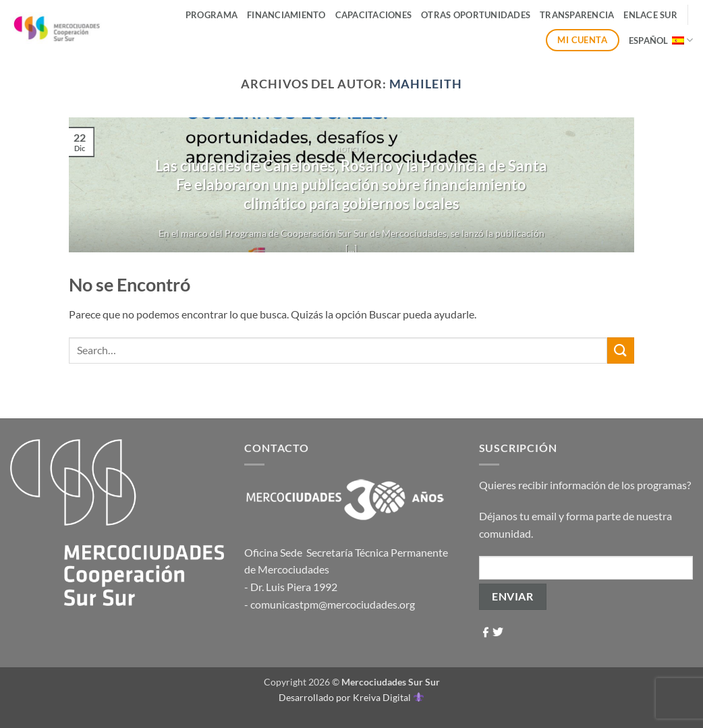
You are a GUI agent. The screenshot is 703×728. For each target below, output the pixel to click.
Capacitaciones (374, 15)
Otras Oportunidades (476, 15)
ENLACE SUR (650, 15)
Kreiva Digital (388, 697)
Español (661, 40)
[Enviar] (621, 351)
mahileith (426, 84)
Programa (212, 15)
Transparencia (577, 15)
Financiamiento (286, 15)
